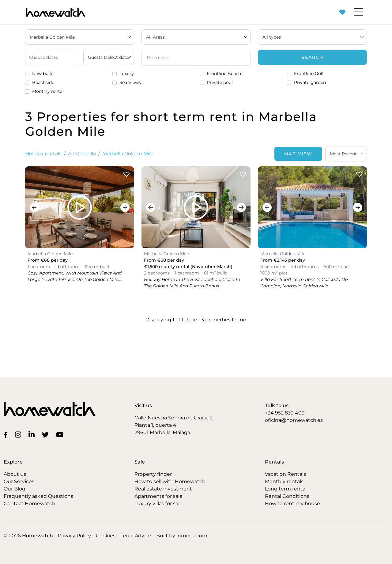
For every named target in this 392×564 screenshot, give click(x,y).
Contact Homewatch (30, 503)
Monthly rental (48, 91)
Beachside (43, 82)
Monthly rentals (284, 481)
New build (43, 74)
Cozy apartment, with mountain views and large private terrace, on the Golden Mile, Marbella (75, 279)
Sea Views (130, 82)
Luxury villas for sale (158, 503)
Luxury (127, 74)
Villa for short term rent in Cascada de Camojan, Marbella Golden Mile (304, 283)
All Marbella (82, 154)
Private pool (220, 82)
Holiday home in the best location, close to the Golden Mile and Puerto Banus (192, 283)
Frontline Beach (224, 74)
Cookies (106, 536)
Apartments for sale (158, 496)
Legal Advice (136, 536)
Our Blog (15, 489)
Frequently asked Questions (38, 496)
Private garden (310, 82)
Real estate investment (163, 489)
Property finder (153, 474)
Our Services (19, 481)
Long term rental (286, 489)
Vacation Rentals (285, 474)
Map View (298, 154)
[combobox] (346, 154)
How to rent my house (292, 503)
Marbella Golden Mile (128, 154)
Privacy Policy (74, 536)
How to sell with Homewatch (170, 481)
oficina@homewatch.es (294, 420)
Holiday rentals (43, 154)
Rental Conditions (287, 496)
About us (15, 474)
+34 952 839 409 (285, 413)
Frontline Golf (309, 74)
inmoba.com (192, 536)
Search (313, 57)
